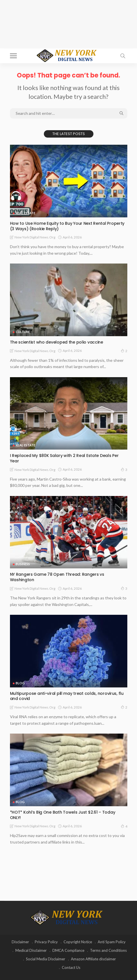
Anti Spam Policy (112, 942)
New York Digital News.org (35, 237)
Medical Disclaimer (31, 950)
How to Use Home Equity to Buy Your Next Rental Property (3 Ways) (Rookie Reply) (67, 226)
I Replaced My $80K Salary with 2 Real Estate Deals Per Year (64, 458)
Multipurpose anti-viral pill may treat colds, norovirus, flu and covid (67, 696)
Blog (20, 683)
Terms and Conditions (108, 950)
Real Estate (25, 213)
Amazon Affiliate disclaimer (93, 959)
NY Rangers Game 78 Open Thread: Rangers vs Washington (57, 577)
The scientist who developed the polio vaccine (57, 342)
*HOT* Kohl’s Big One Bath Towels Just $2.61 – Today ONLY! (63, 815)
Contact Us (71, 967)
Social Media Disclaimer (46, 959)
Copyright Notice (78, 942)
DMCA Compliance (68, 950)
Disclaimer (20, 942)
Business (23, 564)
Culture (23, 332)
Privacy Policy (46, 942)
